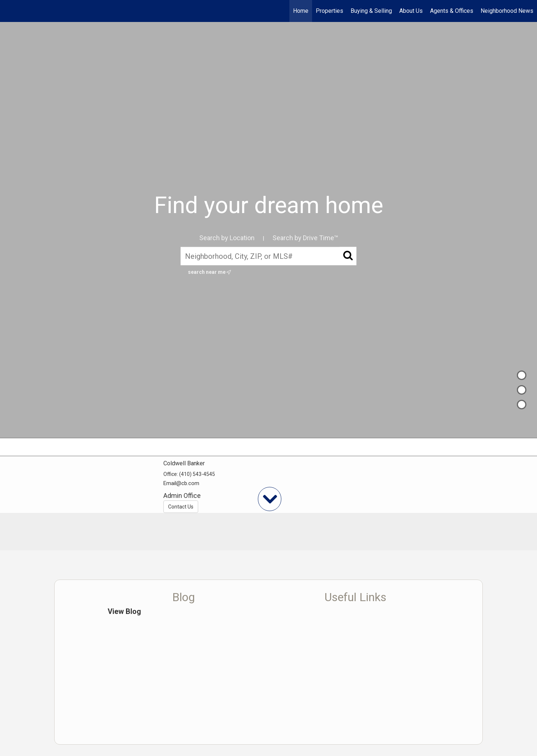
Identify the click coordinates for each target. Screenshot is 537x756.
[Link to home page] (9, 11)
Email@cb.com (181, 483)
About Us (411, 11)
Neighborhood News (507, 11)
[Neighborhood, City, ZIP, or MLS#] (268, 256)
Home (301, 11)
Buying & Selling (371, 11)
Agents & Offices (452, 11)
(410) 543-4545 (197, 474)
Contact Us (181, 507)
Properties (329, 11)
